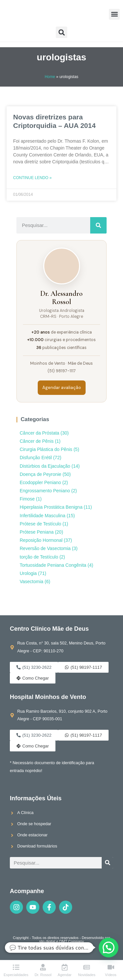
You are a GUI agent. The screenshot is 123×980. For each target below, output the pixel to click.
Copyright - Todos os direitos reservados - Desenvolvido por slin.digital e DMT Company (61, 939)
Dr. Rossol (43, 975)
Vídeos (111, 975)
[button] (114, 14)
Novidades (87, 975)
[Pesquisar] (98, 225)
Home (50, 77)
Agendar (65, 975)
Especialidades (16, 975)
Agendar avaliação (62, 388)
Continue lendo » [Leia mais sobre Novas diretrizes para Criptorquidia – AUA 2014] (32, 178)
